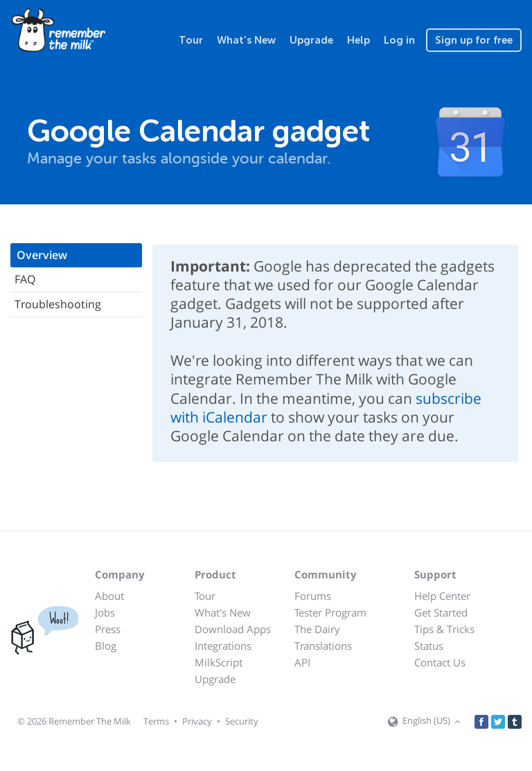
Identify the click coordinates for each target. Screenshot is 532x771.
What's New (246, 40)
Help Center (442, 596)
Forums (313, 596)
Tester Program (330, 612)
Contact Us (440, 662)
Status (429, 646)
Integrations (223, 646)
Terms (156, 721)
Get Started (441, 612)
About (109, 596)
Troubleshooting (58, 304)
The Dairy (317, 629)
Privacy (197, 721)
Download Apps (233, 629)
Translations (323, 646)
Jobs (105, 612)
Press (108, 629)
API (302, 662)
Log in (399, 40)
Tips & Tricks (444, 629)
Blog (106, 646)
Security (242, 721)
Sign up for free (474, 40)
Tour (191, 40)
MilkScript (219, 662)
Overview (42, 255)
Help (358, 40)
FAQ (25, 279)
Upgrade (311, 40)
